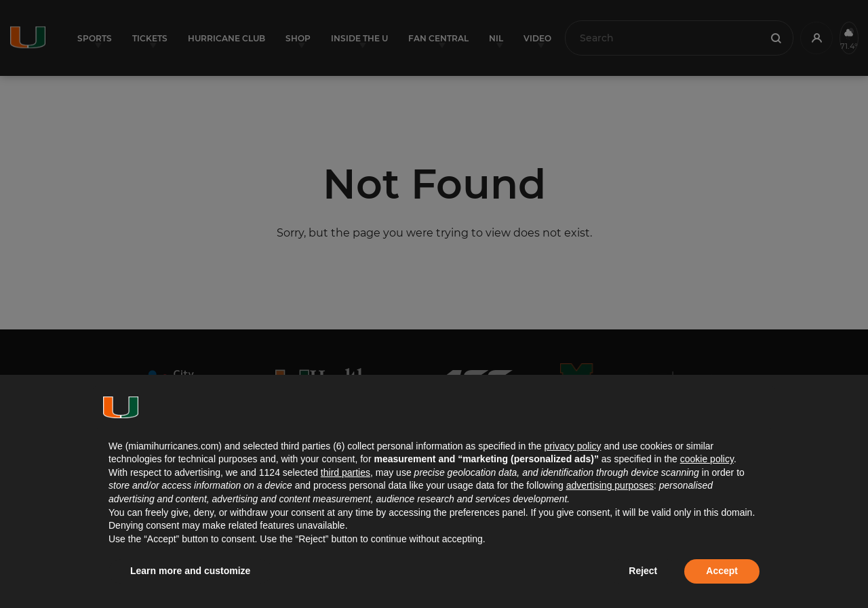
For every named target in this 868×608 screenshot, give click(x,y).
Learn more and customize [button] (190, 571)
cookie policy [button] (707, 459)
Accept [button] (722, 571)
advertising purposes (610, 485)
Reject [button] (643, 571)
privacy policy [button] (572, 446)
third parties (346, 472)
